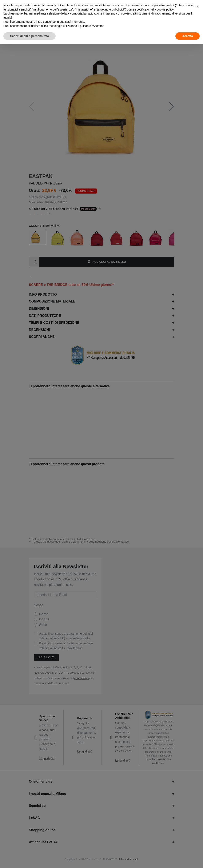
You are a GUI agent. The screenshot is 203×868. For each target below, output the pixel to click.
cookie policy (165, 9)
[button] (198, 7)
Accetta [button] (188, 36)
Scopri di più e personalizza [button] (29, 36)
